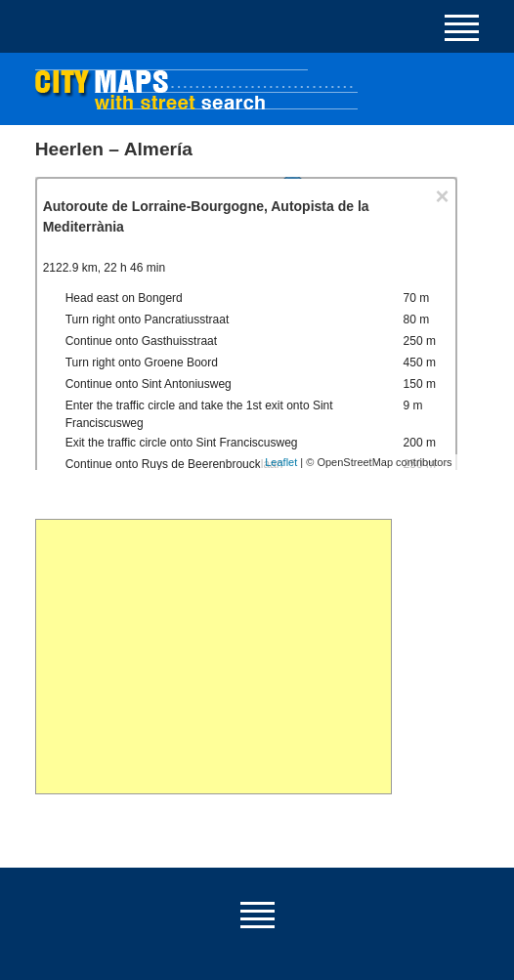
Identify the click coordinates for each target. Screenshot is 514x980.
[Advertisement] (214, 657)
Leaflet (281, 462)
